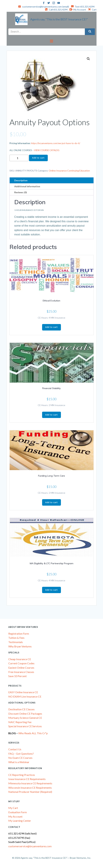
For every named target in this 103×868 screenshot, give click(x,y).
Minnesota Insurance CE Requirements (30, 783)
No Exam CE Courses (20, 758)
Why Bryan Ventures (20, 646)
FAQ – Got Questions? (21, 754)
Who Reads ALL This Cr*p (33, 733)
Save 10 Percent (17, 676)
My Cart (13, 808)
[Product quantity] (19, 158)
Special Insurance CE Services (25, 726)
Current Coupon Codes (21, 663)
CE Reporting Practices (22, 775)
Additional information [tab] (27, 186)
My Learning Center (20, 821)
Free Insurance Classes (21, 672)
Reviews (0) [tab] (21, 192)
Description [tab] (21, 180)
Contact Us (15, 749)
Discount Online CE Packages (25, 714)
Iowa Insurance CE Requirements (27, 779)
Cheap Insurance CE (20, 659)
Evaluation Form (18, 812)
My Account (15, 816)
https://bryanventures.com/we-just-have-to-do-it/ (56, 143)
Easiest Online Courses (21, 668)
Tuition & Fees (16, 638)
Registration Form (19, 634)
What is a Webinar (19, 762)
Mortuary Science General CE (25, 718)
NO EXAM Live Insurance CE (25, 696)
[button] (88, 59)
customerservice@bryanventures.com (30, 846)
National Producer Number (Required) (30, 792)
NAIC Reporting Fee (20, 722)
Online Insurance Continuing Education (69, 171)
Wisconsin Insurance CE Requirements (30, 788)
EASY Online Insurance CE (23, 692)
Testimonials (16, 642)
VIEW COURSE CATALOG (47, 150)
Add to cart (38, 158)
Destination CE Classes (21, 709)
